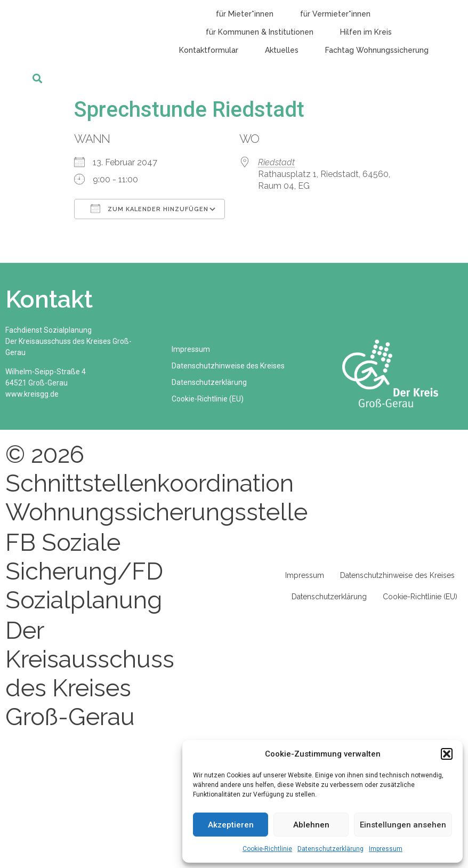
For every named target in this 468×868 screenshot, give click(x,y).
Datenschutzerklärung (330, 849)
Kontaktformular (209, 50)
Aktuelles (282, 50)
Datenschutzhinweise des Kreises (229, 366)
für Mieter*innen (245, 14)
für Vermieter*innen (335, 14)
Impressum (386, 849)
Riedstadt (276, 162)
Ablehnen (311, 825)
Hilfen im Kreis (366, 32)
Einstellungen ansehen (403, 825)
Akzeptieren (231, 825)
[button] (447, 754)
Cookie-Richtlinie (267, 849)
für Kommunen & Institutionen (260, 32)
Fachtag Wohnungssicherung (377, 50)
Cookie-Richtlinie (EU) (208, 399)
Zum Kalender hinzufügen (150, 208)
